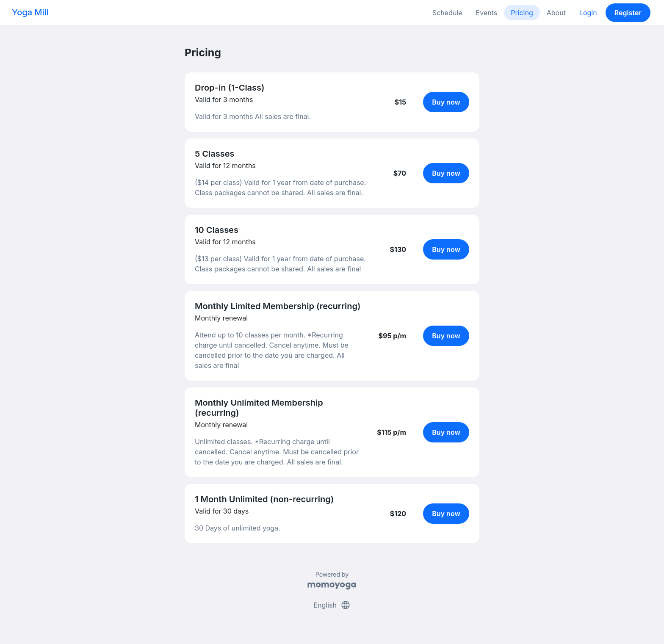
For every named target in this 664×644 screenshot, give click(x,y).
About (556, 13)
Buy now (446, 102)
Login (588, 13)
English (332, 605)
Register (628, 13)
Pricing (522, 13)
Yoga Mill (30, 12)
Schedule (447, 13)
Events (487, 13)
